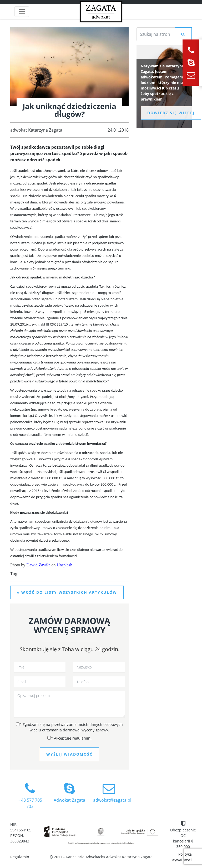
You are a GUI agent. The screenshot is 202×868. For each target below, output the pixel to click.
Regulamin (20, 857)
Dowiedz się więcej (171, 113)
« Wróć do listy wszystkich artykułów (67, 592)
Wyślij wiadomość (69, 754)
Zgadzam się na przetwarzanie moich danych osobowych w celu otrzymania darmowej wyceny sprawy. (69, 727)
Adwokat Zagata (69, 793)
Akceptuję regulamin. (69, 738)
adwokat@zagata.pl (112, 793)
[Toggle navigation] (22, 12)
